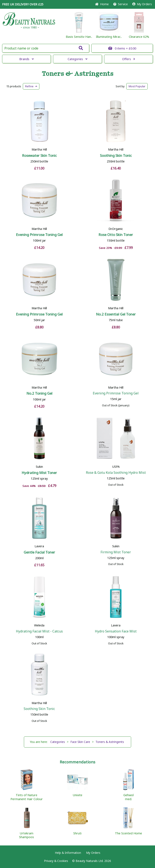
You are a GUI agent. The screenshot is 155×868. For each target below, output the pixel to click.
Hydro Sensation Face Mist (116, 631)
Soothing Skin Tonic (116, 155)
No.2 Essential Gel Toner (116, 314)
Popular (137, 86)
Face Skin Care (80, 742)
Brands (26, 59)
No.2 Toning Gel (39, 393)
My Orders (142, 4)
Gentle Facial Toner (39, 552)
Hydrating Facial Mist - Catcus (39, 631)
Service (121, 4)
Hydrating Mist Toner (39, 473)
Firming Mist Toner (116, 552)
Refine (31, 86)
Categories (77, 59)
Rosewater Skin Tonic (39, 155)
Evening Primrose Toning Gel (39, 235)
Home (102, 4)
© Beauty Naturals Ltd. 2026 (92, 861)
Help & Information (68, 853)
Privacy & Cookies (56, 861)
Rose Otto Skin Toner (116, 235)
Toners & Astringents (78, 74)
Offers (129, 59)
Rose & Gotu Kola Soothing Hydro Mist (116, 473)
